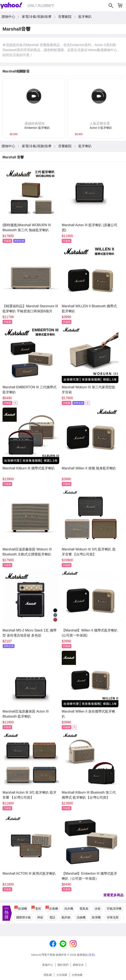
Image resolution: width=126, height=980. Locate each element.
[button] (34, 126)
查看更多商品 (113, 895)
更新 (92, 955)
